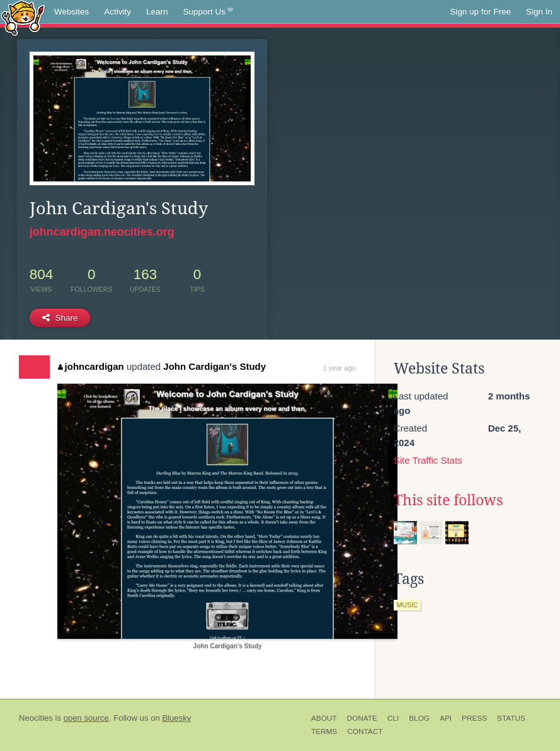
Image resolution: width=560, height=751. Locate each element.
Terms (324, 731)
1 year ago (340, 368)
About (324, 718)
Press (474, 718)
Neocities (36, 718)
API (446, 718)
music (408, 605)
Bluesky (176, 718)
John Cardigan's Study (214, 366)
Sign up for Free (480, 12)
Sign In (539, 12)
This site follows (448, 500)
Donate (362, 718)
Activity (117, 12)
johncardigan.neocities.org (102, 232)
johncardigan (91, 366)
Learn (157, 12)
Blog (419, 718)
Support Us (208, 12)
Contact (365, 731)
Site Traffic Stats (428, 460)
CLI (393, 718)
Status (511, 718)
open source (86, 718)
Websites (71, 12)
